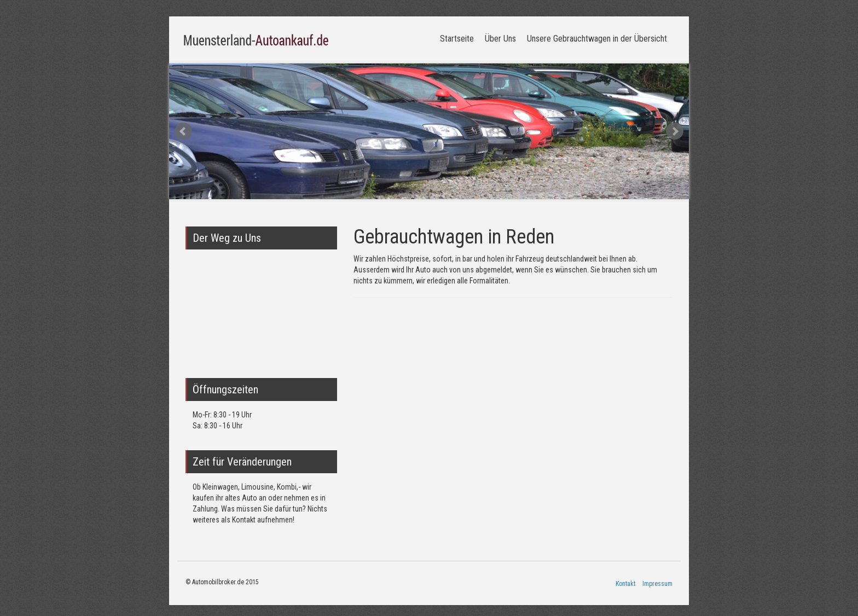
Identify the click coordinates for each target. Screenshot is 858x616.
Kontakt (625, 584)
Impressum (657, 584)
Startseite (457, 39)
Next (675, 131)
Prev (183, 131)
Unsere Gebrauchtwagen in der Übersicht (597, 39)
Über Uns (500, 39)
